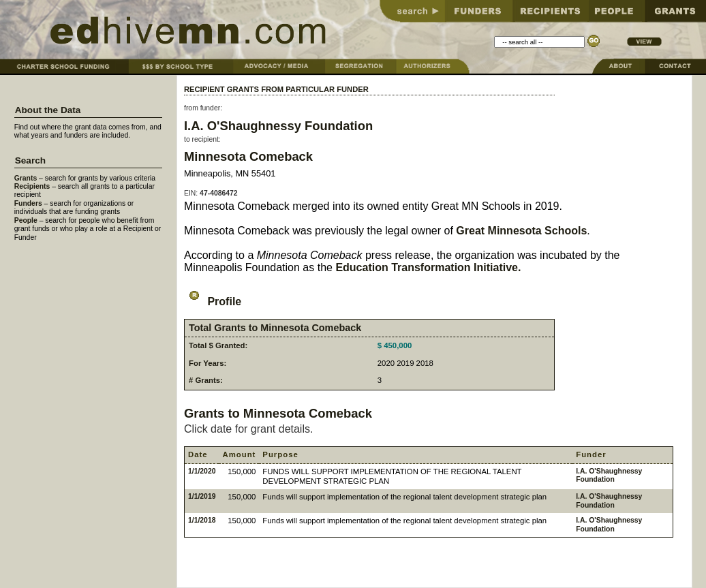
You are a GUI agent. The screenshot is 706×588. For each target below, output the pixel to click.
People (26, 220)
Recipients (32, 186)
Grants (26, 178)
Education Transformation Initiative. (428, 267)
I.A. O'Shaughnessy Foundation (278, 126)
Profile (213, 301)
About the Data (48, 110)
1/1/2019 (202, 496)
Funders (28, 203)
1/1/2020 (202, 471)
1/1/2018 (202, 520)
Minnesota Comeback (248, 156)
